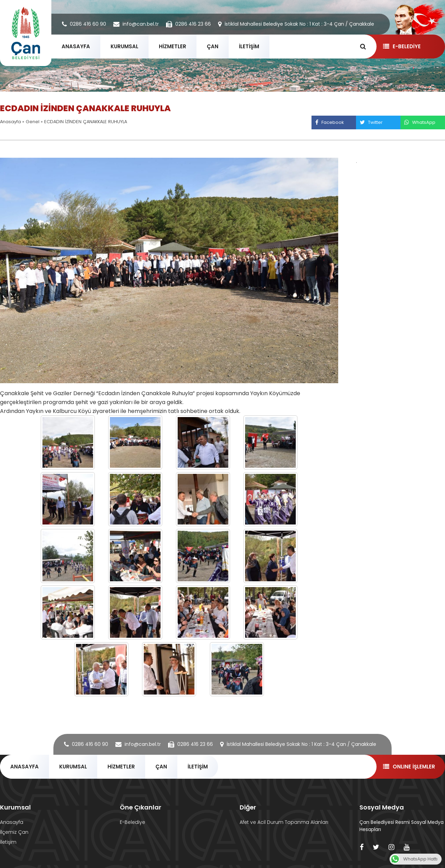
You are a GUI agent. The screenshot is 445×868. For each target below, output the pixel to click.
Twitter (371, 122)
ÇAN (213, 46)
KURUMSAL (124, 46)
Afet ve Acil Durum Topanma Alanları (284, 822)
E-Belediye (132, 822)
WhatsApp (420, 122)
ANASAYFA (76, 46)
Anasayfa (10, 122)
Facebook (329, 122)
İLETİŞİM (249, 46)
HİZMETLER (173, 46)
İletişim (8, 842)
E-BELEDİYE (402, 46)
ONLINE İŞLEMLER (409, 767)
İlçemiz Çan (14, 832)
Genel (33, 122)
